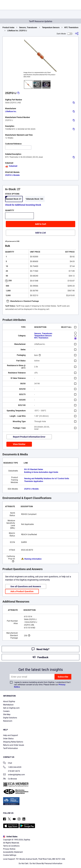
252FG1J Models (12, 175)
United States (10, 837)
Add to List (40, 233)
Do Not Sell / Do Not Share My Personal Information (40, 864)
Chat (8, 763)
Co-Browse (10, 779)
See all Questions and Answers (26, 586)
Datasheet (11, 166)
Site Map (7, 714)
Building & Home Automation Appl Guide (41, 472)
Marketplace (8, 705)
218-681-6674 (11, 771)
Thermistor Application (34, 481)
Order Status (8, 739)
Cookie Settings (10, 855)
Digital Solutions (10, 718)
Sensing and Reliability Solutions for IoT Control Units (47, 479)
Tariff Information (11, 748)
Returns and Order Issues (14, 745)
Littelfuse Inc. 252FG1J (17, 31)
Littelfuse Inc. (11, 111)
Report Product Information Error (29, 437)
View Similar (19, 444)
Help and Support (11, 735)
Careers (6, 711)
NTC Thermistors (71, 28)
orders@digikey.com (14, 775)
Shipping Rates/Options (13, 742)
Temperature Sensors (51, 28)
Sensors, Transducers (28, 28)
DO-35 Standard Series (34, 469)
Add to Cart (41, 224)
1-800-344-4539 (12, 767)
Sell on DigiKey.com (11, 708)
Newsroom (8, 721)
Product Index (8, 28)
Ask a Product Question (22, 591)
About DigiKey (9, 701)
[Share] (77, 34)
